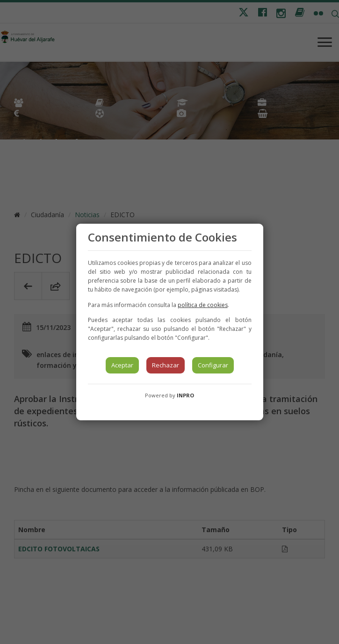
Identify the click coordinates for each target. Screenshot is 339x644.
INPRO (185, 395)
